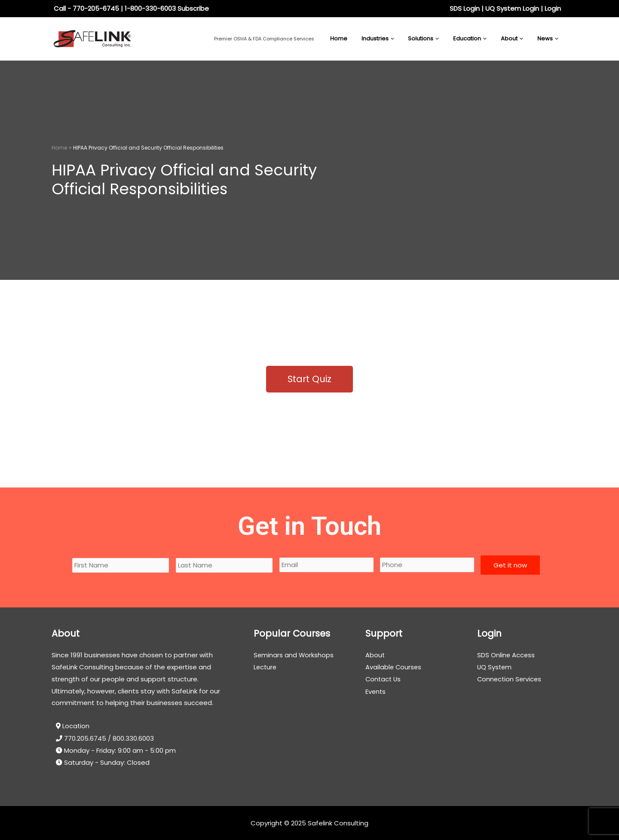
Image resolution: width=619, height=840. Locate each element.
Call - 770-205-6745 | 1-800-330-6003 (115, 8)
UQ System (495, 667)
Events (376, 691)
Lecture (266, 667)
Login (553, 8)
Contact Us (384, 679)
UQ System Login (512, 8)
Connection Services (510, 679)
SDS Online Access (506, 655)
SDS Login (465, 8)
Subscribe (193, 8)
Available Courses (394, 667)
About (375, 655)
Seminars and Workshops (294, 655)
